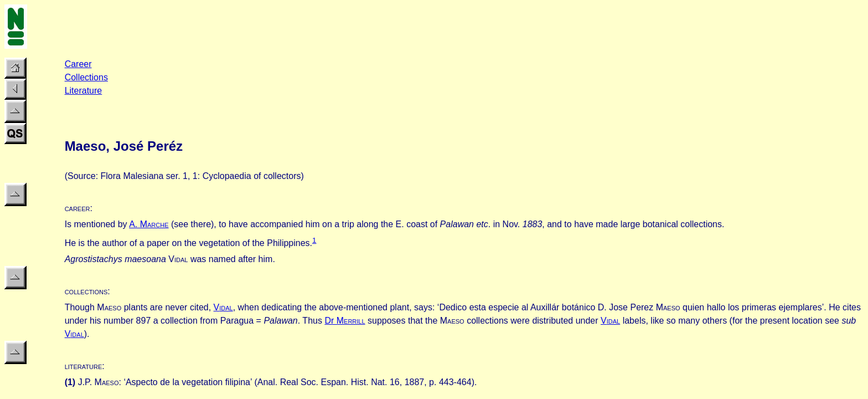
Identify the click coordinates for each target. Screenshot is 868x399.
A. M (149, 224)
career (77, 208)
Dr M (345, 321)
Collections (86, 77)
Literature (84, 91)
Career (78, 64)
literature (84, 366)
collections (86, 291)
